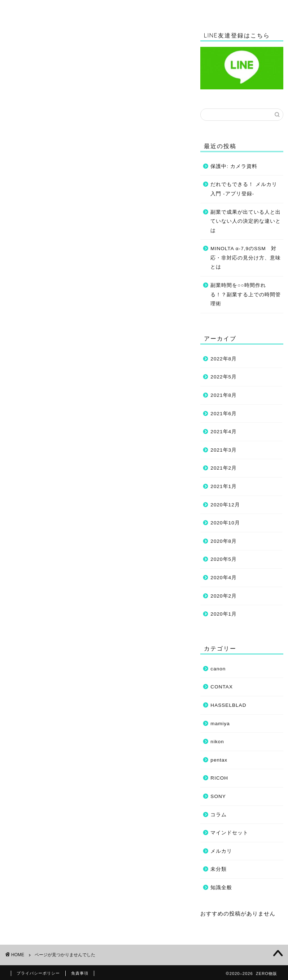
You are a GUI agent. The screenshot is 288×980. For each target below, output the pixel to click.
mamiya (33, 365)
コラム (174, 9)
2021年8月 (224, 395)
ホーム (41, 9)
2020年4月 (224, 578)
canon (30, 339)
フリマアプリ (40, 409)
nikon (29, 373)
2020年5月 (224, 559)
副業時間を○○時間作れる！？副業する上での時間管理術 (246, 294)
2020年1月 (224, 614)
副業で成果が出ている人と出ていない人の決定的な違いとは (246, 221)
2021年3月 (224, 450)
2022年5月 (224, 377)
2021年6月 (224, 414)
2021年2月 (224, 468)
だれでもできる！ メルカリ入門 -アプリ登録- (244, 189)
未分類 (31, 428)
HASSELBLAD (42, 356)
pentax (219, 760)
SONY (30, 390)
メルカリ (221, 851)
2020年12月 (225, 505)
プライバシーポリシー (38, 973)
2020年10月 (225, 523)
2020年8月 (224, 541)
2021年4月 (224, 432)
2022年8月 (224, 359)
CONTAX (34, 348)
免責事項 (80, 973)
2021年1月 (224, 486)
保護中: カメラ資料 (234, 166)
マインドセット (240, 9)
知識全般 (107, 9)
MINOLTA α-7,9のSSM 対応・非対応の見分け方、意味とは (246, 258)
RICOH (32, 382)
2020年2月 (224, 596)
